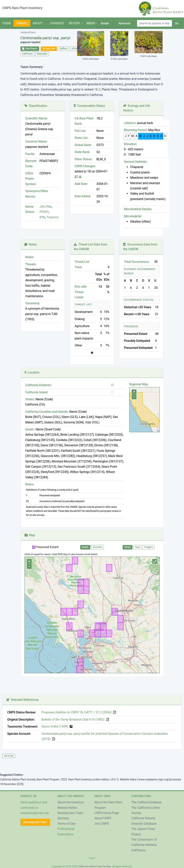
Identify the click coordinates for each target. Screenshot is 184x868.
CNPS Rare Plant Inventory (22, 8)
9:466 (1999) (55, 727)
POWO (44, 212)
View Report (30, 49)
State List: (81, 138)
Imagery (149, 547)
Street (128, 547)
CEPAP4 (45, 173)
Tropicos (52, 217)
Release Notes (67, 808)
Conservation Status (89, 106)
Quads (85, 547)
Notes (31, 244)
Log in (92, 858)
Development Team (35, 822)
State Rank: (82, 152)
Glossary (63, 818)
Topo (138, 547)
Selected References (23, 700)
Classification (36, 106)
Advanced (125, 23)
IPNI (42, 217)
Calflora (63, 49)
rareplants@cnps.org (35, 813)
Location (32, 372)
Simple (105, 23)
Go (177, 23)
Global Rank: (83, 145)
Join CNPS (102, 824)
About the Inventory (71, 802)
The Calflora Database (146, 802)
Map (30, 535)
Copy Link (49, 49)
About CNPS (103, 818)
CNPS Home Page (107, 813)
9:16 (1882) (73, 720)
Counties (98, 547)
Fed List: (80, 131)
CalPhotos (27, 54)
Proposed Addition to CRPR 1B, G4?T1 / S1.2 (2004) (77, 712)
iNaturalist (42, 54)
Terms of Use (66, 824)
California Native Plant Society (94, 866)
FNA (48, 207)
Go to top (9, 756)
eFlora (75, 49)
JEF (42, 207)
